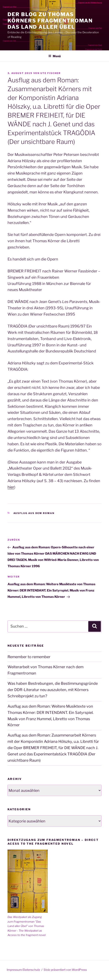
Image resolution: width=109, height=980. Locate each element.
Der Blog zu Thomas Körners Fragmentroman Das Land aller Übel (50, 21)
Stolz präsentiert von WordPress (65, 970)
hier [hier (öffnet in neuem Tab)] (11, 487)
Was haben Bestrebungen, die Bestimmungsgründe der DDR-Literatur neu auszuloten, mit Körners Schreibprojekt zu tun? (53, 690)
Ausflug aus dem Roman (34, 513)
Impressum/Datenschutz (23, 970)
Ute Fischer (51, 73)
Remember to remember (29, 657)
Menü (54, 56)
